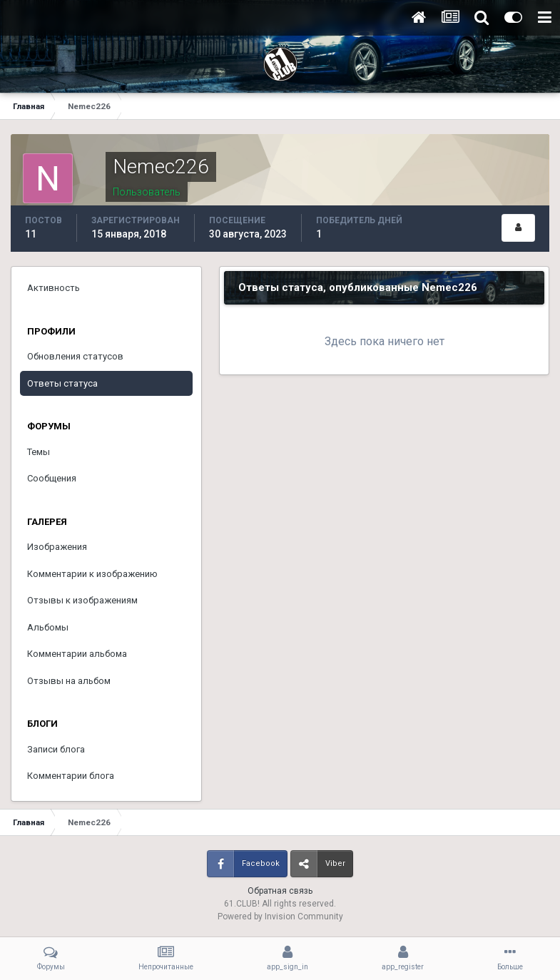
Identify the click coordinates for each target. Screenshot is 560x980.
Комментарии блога (71, 776)
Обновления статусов (75, 356)
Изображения (57, 547)
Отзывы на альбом (69, 681)
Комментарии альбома (77, 654)
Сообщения (52, 478)
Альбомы (48, 627)
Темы (39, 452)
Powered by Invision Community (280, 917)
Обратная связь (280, 891)
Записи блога (56, 749)
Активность (54, 288)
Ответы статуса (62, 383)
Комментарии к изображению (92, 574)
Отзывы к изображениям (82, 600)
